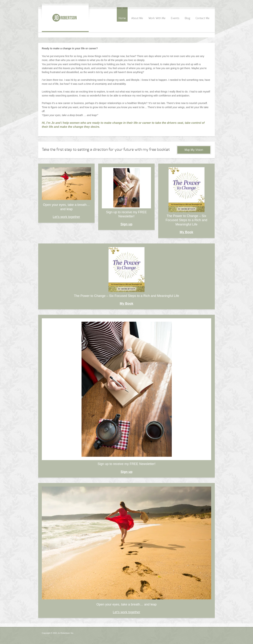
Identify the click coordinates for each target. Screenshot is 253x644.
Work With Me (157, 18)
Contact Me (202, 18)
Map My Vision (194, 150)
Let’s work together (66, 217)
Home (122, 18)
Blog (187, 18)
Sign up (126, 224)
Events (175, 18)
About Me (137, 18)
